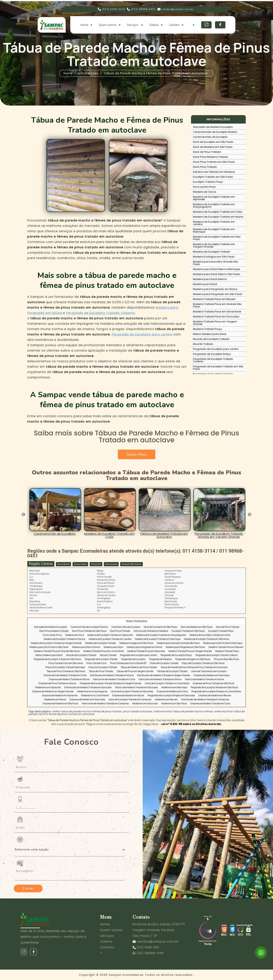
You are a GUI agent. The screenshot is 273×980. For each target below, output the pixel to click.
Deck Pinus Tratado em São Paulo (214, 162)
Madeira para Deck (205, 284)
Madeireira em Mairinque (174, 687)
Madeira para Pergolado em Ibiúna (215, 289)
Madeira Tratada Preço (208, 329)
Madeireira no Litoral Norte (95, 696)
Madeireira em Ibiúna (55, 700)
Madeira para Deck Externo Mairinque (216, 269)
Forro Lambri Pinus (204, 187)
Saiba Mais (137, 454)
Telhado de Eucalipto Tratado (172, 671)
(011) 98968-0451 (141, 9)
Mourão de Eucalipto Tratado (211, 339)
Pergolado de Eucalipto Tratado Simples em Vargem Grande (110, 683)
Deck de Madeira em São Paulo (213, 147)
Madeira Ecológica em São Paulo (214, 257)
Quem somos (108, 25)
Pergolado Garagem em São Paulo (193, 659)
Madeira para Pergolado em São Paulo (218, 294)
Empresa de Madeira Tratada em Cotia (210, 704)
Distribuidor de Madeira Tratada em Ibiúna (112, 675)
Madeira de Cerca (204, 192)
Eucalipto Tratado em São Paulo (213, 177)
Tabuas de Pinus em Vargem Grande (135, 671)
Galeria (154, 25)
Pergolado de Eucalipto (133, 659)
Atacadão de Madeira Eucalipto (213, 127)
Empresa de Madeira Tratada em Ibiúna (69, 679)
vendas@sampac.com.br (175, 9)
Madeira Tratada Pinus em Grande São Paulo (217, 305)
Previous (23, 515)
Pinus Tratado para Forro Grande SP (128, 663)
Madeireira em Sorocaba (145, 704)
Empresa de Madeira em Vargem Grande (53, 691)
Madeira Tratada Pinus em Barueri (214, 299)
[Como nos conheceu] (69, 850)
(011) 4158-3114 (111, 9)
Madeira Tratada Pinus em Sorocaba (216, 317)
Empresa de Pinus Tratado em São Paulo (214, 683)
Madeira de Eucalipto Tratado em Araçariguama (214, 206)
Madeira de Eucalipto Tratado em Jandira (214, 223)
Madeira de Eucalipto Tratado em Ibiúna (218, 217)
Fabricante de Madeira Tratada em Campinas (105, 704)
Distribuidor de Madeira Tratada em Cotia (65, 675)
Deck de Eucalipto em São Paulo (213, 142)
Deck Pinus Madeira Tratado (211, 157)
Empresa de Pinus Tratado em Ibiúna (57, 683)
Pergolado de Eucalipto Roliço (212, 354)
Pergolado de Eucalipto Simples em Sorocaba (171, 696)
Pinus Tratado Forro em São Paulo (66, 663)
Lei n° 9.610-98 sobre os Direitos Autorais (191, 724)
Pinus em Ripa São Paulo (227, 659)
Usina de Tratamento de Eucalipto (209, 671)
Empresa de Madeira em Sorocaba (87, 700)
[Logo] (55, 920)
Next (250, 515)
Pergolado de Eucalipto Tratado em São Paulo (218, 368)
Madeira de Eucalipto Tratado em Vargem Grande (214, 245)
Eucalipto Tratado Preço (208, 182)
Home (84, 25)
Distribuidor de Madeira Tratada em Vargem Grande (164, 675)
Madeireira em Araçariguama (92, 691)
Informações (88, 73)
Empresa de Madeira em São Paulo (60, 704)
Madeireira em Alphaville (48, 687)
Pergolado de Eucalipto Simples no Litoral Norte (216, 691)
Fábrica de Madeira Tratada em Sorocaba (136, 687)
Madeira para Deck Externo (210, 279)
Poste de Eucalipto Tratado (164, 663)
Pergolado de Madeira (160, 659)
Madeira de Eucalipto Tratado (212, 252)
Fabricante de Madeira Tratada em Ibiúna (160, 679)
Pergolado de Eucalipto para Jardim (142, 334)
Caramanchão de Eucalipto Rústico (215, 132)
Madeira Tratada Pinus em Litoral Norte (217, 312)
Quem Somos (111, 930)
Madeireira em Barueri (166, 700)
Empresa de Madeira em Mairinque (211, 675)
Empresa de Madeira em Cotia (172, 691)
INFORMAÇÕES (218, 119)
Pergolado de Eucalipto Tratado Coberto (101, 313)
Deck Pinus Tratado (205, 167)
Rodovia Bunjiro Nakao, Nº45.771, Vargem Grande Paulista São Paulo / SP (159, 930)
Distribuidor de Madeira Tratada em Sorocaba (88, 687)
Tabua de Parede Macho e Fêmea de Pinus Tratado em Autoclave (194, 667)
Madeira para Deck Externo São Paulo (217, 274)
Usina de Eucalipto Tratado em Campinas (130, 700)
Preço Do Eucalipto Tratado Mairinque (65, 667)
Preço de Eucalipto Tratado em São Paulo (203, 663)
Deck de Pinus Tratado (207, 152)
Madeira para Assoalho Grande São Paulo (216, 263)
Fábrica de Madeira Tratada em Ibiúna (204, 679)
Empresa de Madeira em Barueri (215, 696)
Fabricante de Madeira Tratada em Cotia (114, 679)
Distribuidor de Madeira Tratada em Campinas (205, 700)
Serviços (133, 25)
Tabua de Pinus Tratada (101, 671)
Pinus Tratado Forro (96, 663)
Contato (174, 25)
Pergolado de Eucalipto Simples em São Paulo (214, 687)
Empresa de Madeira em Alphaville (60, 696)
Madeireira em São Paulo (174, 704)
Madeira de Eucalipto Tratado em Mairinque (214, 230)
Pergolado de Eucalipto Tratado (213, 374)
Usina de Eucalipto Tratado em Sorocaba (132, 691)
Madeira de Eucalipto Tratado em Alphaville (214, 198)
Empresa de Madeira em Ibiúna (128, 696)
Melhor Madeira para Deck (210, 334)
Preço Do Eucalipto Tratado (103, 667)
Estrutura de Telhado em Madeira (214, 172)
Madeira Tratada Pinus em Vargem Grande (215, 323)
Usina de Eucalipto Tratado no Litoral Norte (167, 683)
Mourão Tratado (203, 344)
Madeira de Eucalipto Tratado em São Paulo (217, 238)
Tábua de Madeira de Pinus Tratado (139, 667)
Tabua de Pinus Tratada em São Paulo (66, 671)
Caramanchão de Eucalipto (210, 137)
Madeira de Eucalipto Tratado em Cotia (218, 212)
